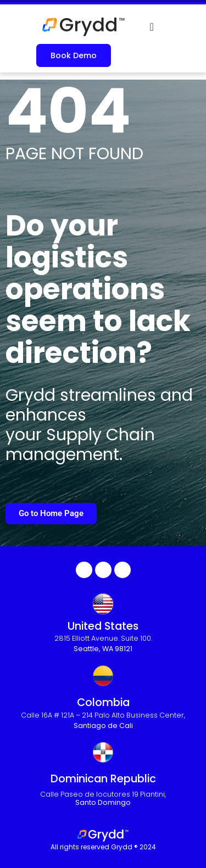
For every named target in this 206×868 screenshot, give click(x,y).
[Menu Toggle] (152, 27)
